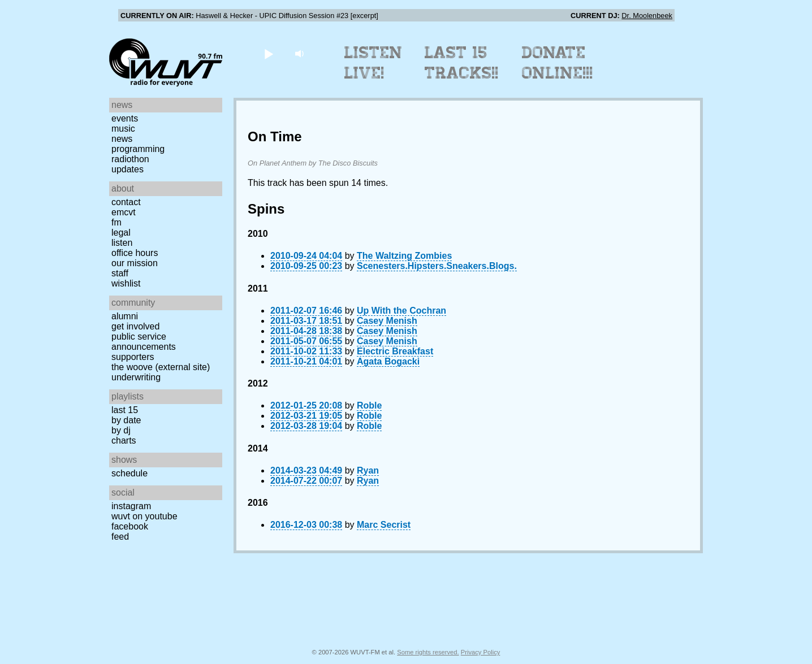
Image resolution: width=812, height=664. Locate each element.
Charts (124, 441)
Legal (121, 233)
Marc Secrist (384, 525)
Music (123, 129)
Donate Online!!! (558, 63)
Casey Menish (387, 321)
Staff (120, 273)
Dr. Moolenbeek (647, 16)
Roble (369, 405)
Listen (122, 243)
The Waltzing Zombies (404, 256)
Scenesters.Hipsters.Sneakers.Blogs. (437, 266)
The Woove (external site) (161, 367)
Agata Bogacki (388, 361)
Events (125, 118)
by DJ (121, 430)
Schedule (129, 473)
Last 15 (125, 410)
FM (116, 222)
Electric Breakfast (395, 351)
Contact (126, 202)
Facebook (130, 526)
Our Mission (135, 263)
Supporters (133, 357)
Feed (120, 537)
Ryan (368, 470)
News (122, 139)
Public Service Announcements (144, 342)
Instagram (131, 506)
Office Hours (135, 253)
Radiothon (130, 159)
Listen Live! (373, 63)
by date (126, 420)
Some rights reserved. (428, 652)
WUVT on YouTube (144, 516)
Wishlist (126, 283)
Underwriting (136, 377)
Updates (128, 169)
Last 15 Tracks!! (462, 63)
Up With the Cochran (401, 311)
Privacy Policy (481, 652)
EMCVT (124, 212)
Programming (138, 149)
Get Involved (135, 326)
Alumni (125, 316)
